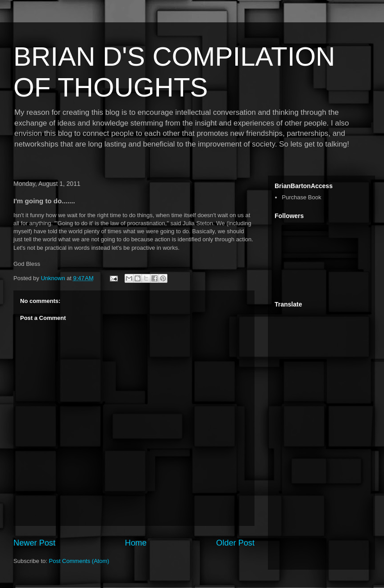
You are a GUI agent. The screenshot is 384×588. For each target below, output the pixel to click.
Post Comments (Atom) (79, 561)
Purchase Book (301, 197)
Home (136, 543)
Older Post (235, 543)
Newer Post (34, 543)
